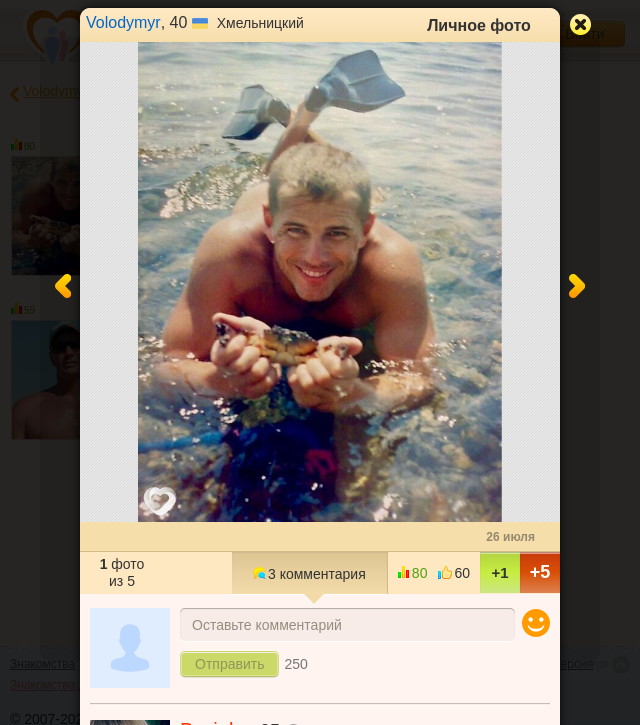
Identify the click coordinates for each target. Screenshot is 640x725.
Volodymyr (123, 22)
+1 (499, 572)
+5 (540, 572)
